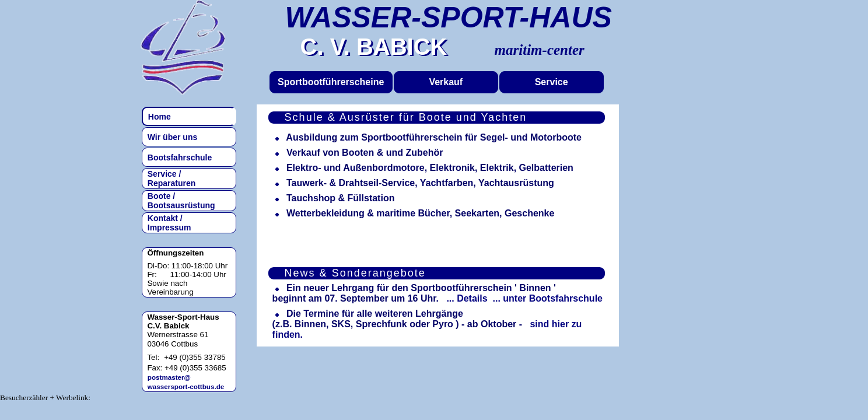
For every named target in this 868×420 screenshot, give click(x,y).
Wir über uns (170, 137)
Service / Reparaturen (169, 178)
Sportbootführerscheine (331, 82)
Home (157, 117)
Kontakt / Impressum (167, 223)
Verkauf (446, 82)
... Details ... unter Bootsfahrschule (522, 298)
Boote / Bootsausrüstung (179, 201)
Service (552, 82)
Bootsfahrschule (177, 157)
